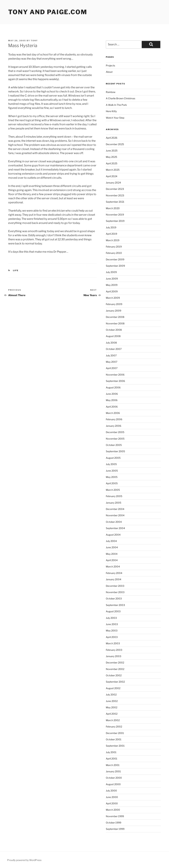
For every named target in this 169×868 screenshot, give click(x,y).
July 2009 (111, 272)
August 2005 (113, 458)
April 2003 (112, 637)
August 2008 (113, 336)
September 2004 (115, 528)
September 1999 (115, 829)
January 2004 (114, 579)
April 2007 (112, 368)
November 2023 (115, 195)
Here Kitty (111, 111)
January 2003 (114, 656)
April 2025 (112, 163)
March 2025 (113, 170)
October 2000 (114, 778)
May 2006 (112, 400)
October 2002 (114, 675)
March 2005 (113, 490)
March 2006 (113, 413)
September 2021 (115, 202)
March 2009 (113, 298)
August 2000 (113, 784)
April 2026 (112, 138)
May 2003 (112, 631)
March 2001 (113, 765)
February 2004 (114, 573)
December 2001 (115, 733)
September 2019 (115, 221)
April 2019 (111, 234)
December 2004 (115, 509)
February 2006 (114, 419)
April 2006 (112, 407)
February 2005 (114, 496)
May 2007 (112, 362)
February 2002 (114, 727)
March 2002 (113, 720)
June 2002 (112, 701)
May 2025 (111, 157)
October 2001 (114, 739)
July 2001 (111, 752)
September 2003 (115, 605)
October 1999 (114, 823)
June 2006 (112, 394)
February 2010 (114, 253)
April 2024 (112, 176)
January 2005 (114, 503)
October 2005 (114, 445)
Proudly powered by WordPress (24, 860)
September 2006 (115, 381)
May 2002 (112, 707)
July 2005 (111, 464)
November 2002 (115, 669)
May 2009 (112, 285)
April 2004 (112, 560)
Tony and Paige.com (48, 12)
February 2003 (114, 650)
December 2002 (115, 663)
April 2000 (112, 803)
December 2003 (115, 586)
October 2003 (114, 598)
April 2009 (112, 291)
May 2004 (112, 554)
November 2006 (115, 375)
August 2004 (113, 535)
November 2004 (115, 515)
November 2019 (115, 215)
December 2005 (115, 432)
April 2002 (112, 714)
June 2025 (112, 151)
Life (16, 270)
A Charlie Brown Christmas (121, 98)
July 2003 (111, 618)
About (109, 72)
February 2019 (114, 247)
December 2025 (115, 144)
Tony (34, 41)
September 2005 (115, 451)
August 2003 (113, 611)
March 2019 (113, 240)
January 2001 (113, 771)
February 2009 (114, 304)
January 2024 (113, 183)
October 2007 (114, 349)
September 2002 (115, 682)
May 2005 (112, 477)
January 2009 (114, 311)
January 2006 (114, 426)
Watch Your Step (115, 118)
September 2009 (115, 266)
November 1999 (115, 816)
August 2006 (113, 387)
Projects (110, 65)
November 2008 (115, 323)
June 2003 (112, 624)
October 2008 (114, 330)
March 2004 (113, 566)
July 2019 (111, 227)
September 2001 (115, 746)
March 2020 (113, 208)
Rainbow (111, 92)
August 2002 (113, 688)
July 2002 (111, 695)
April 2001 (112, 759)
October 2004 (114, 522)
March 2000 (113, 810)
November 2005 (115, 439)
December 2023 (115, 189)
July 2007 (111, 355)
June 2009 (112, 279)
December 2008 (115, 317)
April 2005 (112, 483)
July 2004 (111, 541)
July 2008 (111, 343)
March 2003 (113, 643)
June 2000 (112, 797)
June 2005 (112, 471)
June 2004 (112, 547)
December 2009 (115, 259)
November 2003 (115, 592)
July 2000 (111, 791)
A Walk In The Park (116, 105)
